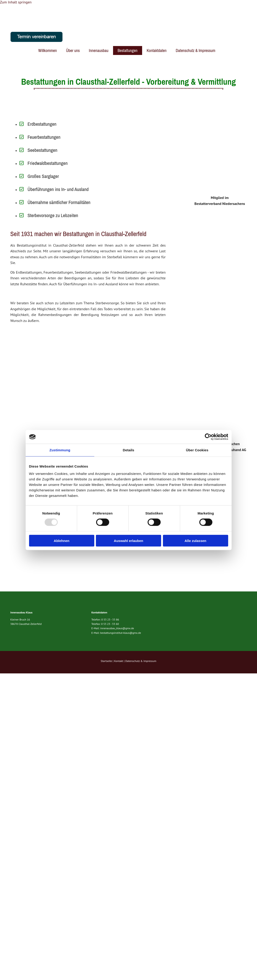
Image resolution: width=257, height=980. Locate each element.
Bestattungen (128, 50)
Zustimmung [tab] (60, 450)
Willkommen (47, 50)
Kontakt (119, 661)
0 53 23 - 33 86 (110, 619)
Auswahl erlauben (128, 540)
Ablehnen (62, 540)
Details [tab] (129, 450)
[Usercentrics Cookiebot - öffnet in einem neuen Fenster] (208, 437)
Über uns (73, 50)
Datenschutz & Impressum (196, 50)
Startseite (106, 661)
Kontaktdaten (157, 50)
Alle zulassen (195, 540)
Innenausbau (99, 50)
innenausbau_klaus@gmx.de (117, 628)
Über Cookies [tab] (197, 450)
